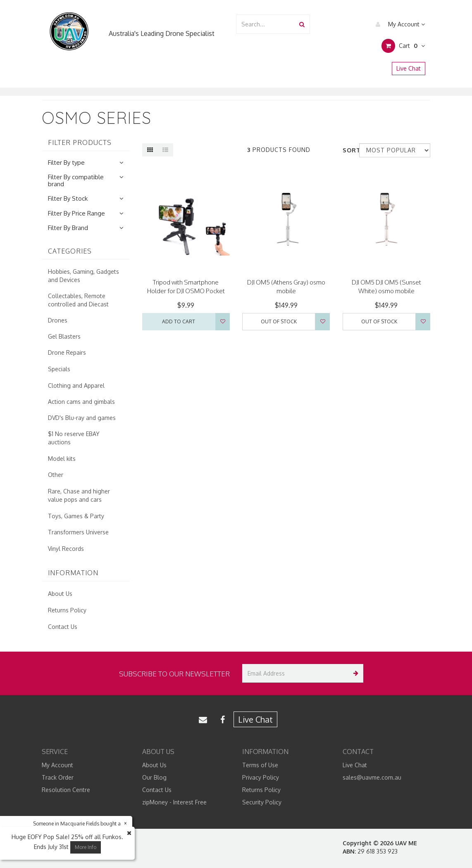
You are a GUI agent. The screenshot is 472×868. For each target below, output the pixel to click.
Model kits (62, 459)
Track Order (58, 777)
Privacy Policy (261, 777)
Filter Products (80, 143)
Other (56, 475)
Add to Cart (179, 321)
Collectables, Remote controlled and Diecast (78, 300)
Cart (403, 46)
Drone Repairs (67, 352)
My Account (398, 24)
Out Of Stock (279, 321)
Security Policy (262, 802)
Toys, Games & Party (76, 516)
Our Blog (154, 777)
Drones (58, 320)
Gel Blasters (64, 336)
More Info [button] (86, 847)
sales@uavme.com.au (372, 777)
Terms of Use (260, 765)
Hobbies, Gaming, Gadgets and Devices (83, 276)
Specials (59, 369)
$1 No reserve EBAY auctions (74, 438)
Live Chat (409, 68)
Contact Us (63, 627)
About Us (60, 594)
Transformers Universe (78, 532)
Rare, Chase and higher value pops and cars (79, 495)
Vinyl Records (66, 549)
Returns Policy (67, 610)
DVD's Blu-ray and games (82, 418)
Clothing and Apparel (76, 385)
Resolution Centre (66, 790)
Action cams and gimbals (81, 402)
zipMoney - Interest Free (174, 802)
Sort (348, 150)
